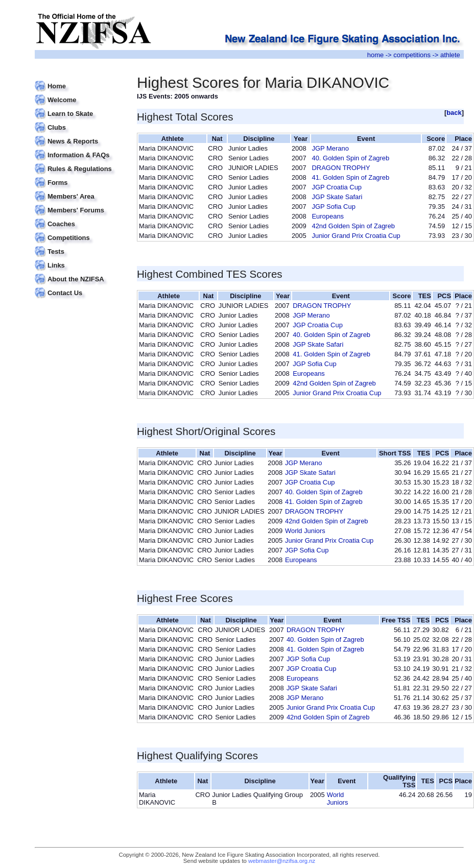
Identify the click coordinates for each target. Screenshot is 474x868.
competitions (412, 55)
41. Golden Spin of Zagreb (350, 177)
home (375, 55)
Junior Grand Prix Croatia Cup (356, 236)
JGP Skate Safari (337, 197)
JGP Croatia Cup (337, 187)
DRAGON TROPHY (341, 168)
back (454, 113)
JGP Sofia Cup (333, 207)
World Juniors (305, 531)
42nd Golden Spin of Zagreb (353, 226)
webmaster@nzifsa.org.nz (282, 861)
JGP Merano (330, 148)
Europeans (328, 216)
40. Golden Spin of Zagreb (350, 158)
